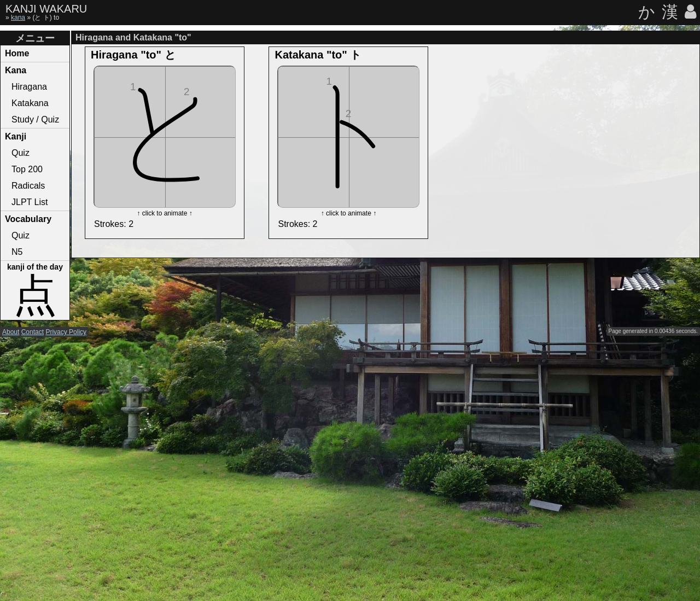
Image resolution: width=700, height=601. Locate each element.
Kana (16, 70)
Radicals (28, 186)
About (11, 332)
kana (18, 17)
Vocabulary (28, 219)
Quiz (21, 153)
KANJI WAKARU (46, 9)
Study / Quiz (35, 119)
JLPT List (30, 202)
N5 (17, 252)
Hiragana (29, 87)
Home (17, 53)
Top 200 (27, 169)
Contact (33, 332)
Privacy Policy (66, 332)
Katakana (30, 103)
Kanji (16, 136)
